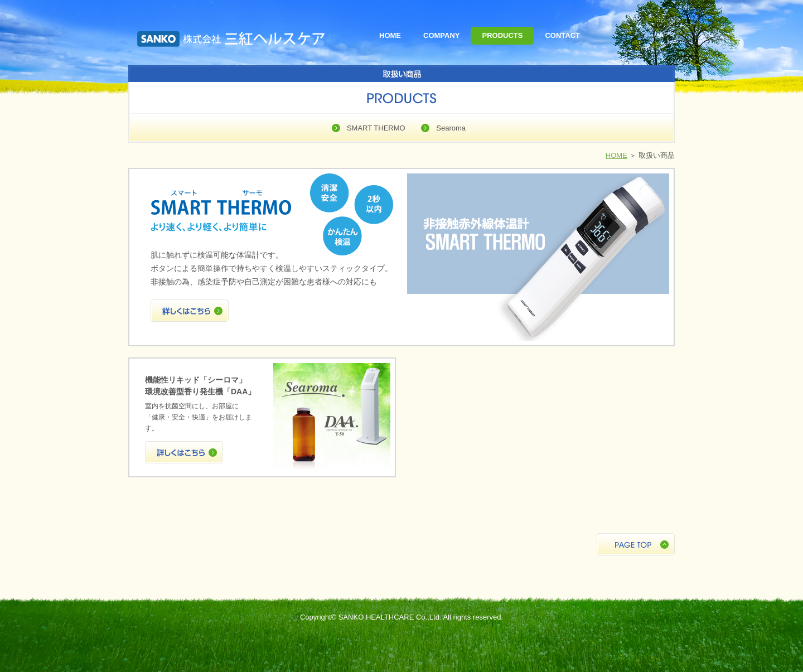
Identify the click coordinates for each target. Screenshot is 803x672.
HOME (390, 35)
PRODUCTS (502, 35)
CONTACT (562, 35)
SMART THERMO (376, 128)
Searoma (451, 128)
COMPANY (441, 35)
